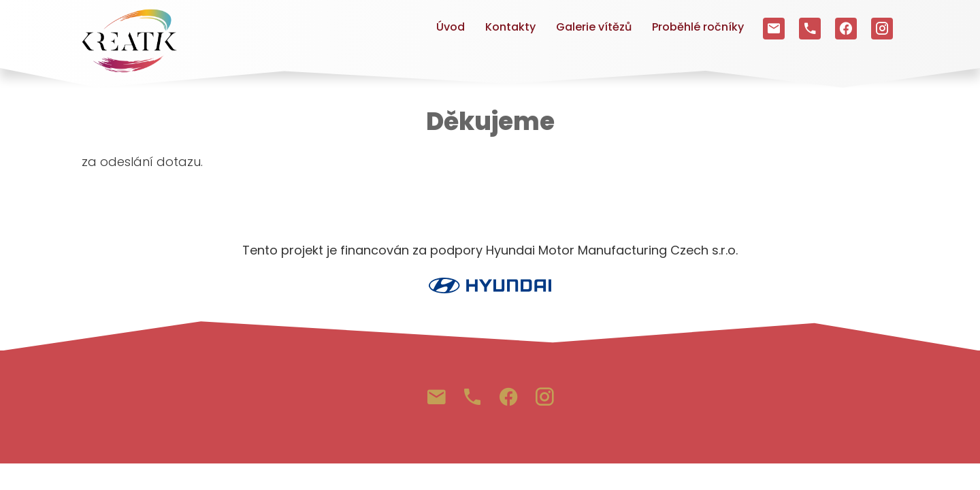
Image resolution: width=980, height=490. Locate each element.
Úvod (451, 27)
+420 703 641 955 (810, 25)
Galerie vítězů (594, 27)
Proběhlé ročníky (698, 27)
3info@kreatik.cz (774, 25)
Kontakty (510, 27)
